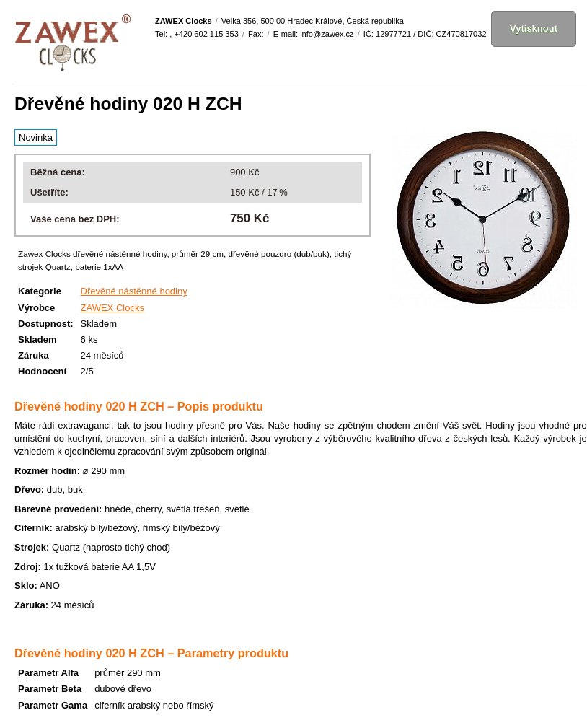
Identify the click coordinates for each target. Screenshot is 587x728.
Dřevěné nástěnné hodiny (134, 291)
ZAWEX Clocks (112, 308)
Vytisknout (534, 28)
